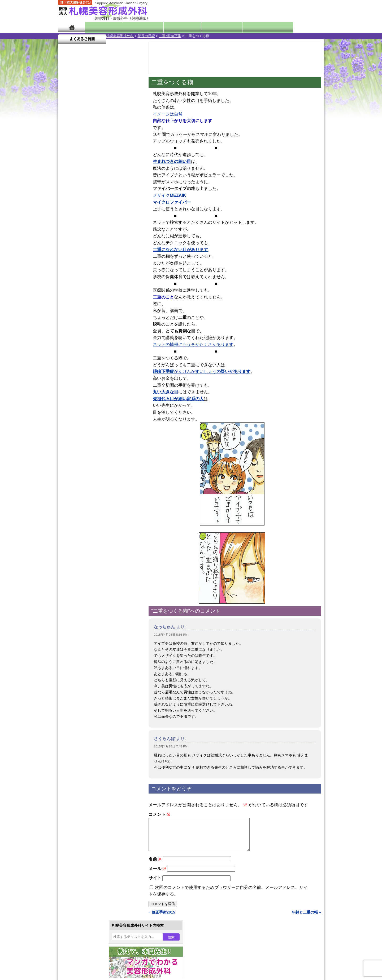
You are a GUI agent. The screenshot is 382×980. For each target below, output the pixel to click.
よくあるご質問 (300, 27)
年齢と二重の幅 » (306, 919)
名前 (155, 865)
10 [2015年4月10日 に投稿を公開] (118, 174)
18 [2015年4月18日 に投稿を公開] (128, 182)
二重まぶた (85, 495)
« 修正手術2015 (162, 919)
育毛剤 (82, 571)
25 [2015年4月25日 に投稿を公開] (128, 190)
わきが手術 (95, 514)
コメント (159, 814)
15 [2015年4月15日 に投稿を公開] (98, 182)
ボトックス (85, 619)
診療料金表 (204, 27)
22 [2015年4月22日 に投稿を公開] (98, 190)
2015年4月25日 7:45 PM (171, 746)
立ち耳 (82, 533)
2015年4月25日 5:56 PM (171, 635)
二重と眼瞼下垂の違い (87, 504)
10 (95, 248)
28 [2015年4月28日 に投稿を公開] (88, 198)
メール (157, 875)
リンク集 (76, 715)
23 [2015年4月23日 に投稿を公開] (108, 190)
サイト (155, 884)
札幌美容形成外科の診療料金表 (95, 686)
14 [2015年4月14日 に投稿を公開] (88, 182)
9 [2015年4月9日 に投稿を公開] (108, 174)
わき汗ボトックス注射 (95, 523)
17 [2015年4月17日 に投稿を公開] (118, 182)
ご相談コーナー (276, 11)
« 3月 (66, 208)
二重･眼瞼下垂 (122, 36)
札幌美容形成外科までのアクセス (97, 676)
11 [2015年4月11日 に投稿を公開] (128, 174)
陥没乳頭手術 (87, 476)
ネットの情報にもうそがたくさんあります (193, 344)
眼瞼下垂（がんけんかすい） (100, 466)
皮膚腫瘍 (84, 600)
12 (105, 248)
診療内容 (170, 27)
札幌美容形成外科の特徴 (89, 657)
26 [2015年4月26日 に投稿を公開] (67, 198)
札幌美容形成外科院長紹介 (91, 705)
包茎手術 (84, 590)
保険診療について (84, 696)
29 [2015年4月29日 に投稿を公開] (98, 198)
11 (100, 248)
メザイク (169, 195)
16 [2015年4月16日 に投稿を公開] (108, 182)
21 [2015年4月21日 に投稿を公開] (88, 190)
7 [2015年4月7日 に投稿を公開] (88, 174)
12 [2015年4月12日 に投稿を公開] (67, 182)
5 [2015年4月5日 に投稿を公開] (67, 174)
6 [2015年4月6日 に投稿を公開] (78, 174)
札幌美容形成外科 (72, 36)
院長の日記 (99, 36)
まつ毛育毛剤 (87, 581)
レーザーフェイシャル (95, 552)
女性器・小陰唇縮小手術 (97, 485)
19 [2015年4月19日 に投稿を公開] (67, 190)
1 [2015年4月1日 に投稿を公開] (98, 166)
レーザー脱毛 (87, 542)
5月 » (80, 208)
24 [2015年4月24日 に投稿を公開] (118, 190)
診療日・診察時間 (249, 27)
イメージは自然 (168, 114)
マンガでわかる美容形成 (135, 27)
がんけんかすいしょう (202, 371)
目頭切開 (84, 609)
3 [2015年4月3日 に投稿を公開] (118, 166)
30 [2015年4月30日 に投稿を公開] (108, 198)
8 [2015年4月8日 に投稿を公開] (98, 174)
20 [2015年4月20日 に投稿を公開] (78, 190)
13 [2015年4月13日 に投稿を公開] (78, 182)
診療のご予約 (308, 11)
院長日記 (101, 27)
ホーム (71, 27)
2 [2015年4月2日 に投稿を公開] (108, 166)
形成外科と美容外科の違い (91, 667)
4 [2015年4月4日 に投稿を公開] (128, 166)
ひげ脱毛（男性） (91, 562)
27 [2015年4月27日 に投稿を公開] (78, 198)
